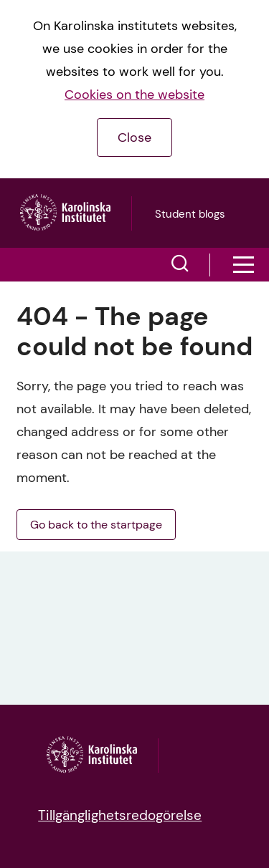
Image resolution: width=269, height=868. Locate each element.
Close (134, 138)
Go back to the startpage (96, 525)
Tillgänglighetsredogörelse (120, 815)
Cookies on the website (134, 95)
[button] (180, 265)
